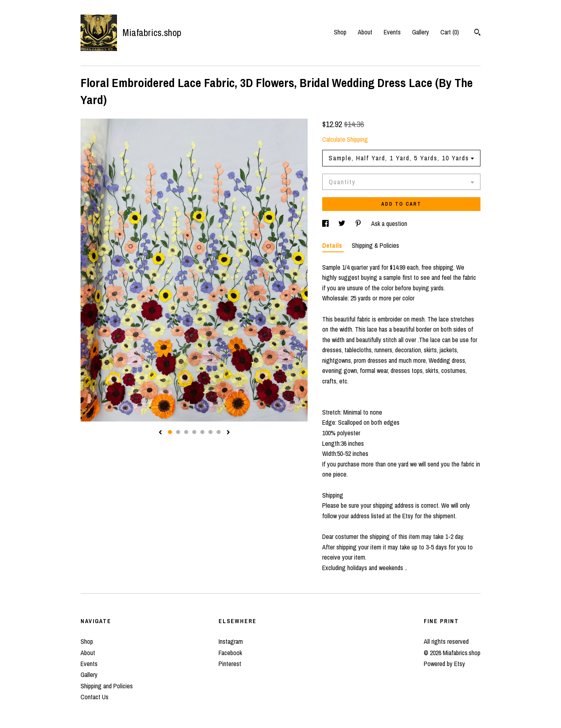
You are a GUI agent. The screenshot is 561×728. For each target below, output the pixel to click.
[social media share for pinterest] (359, 224)
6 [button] (210, 432)
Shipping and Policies (107, 686)
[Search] (477, 33)
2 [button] (178, 432)
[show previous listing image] (160, 433)
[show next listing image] (228, 433)
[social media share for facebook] (326, 224)
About (365, 32)
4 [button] (194, 432)
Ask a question (389, 224)
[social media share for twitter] (343, 224)
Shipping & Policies (375, 245)
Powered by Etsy (444, 664)
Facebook (230, 653)
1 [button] (170, 432)
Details (333, 245)
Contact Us (95, 697)
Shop (340, 32)
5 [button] (202, 432)
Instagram (231, 641)
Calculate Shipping (345, 139)
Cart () (450, 32)
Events (392, 32)
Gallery (421, 32)
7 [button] (219, 432)
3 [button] (186, 432)
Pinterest (230, 664)
